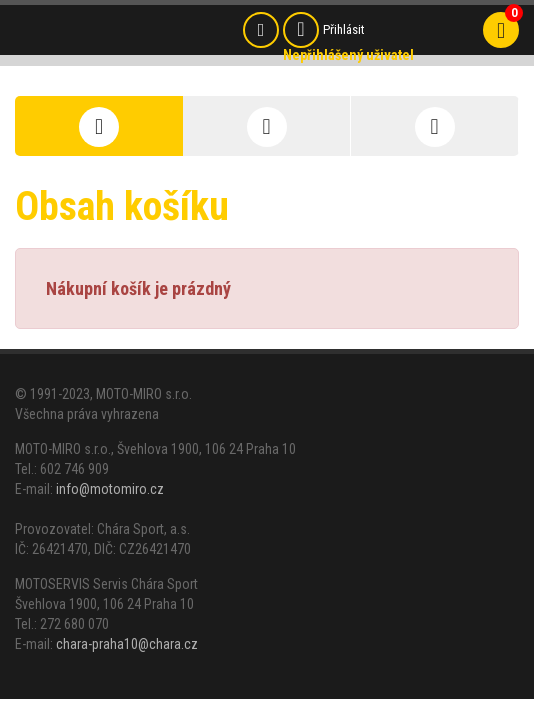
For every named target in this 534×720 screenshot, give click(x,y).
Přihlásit (344, 29)
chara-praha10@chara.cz (127, 644)
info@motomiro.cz (110, 489)
